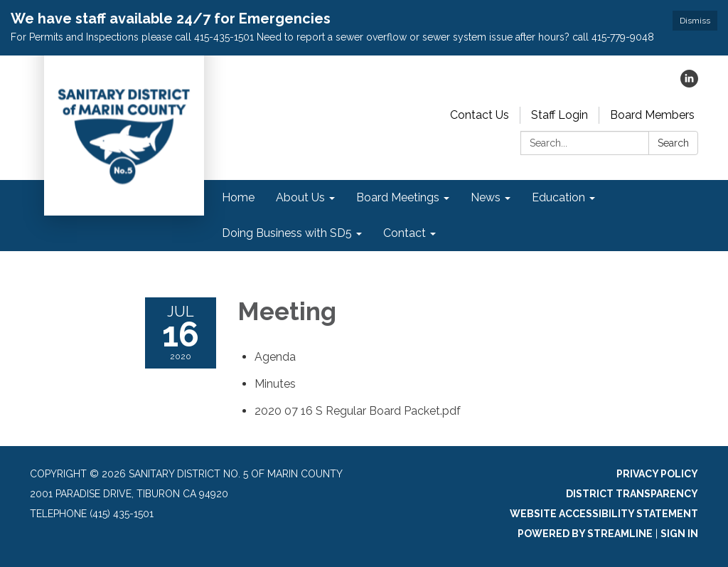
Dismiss (695, 21)
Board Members (652, 115)
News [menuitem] (486, 197)
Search (673, 143)
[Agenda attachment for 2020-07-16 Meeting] (275, 357)
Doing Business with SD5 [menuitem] (287, 233)
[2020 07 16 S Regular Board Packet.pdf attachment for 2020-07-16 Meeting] (358, 411)
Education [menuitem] (558, 197)
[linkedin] (689, 84)
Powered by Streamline (585, 534)
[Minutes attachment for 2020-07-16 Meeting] (275, 384)
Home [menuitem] (238, 197)
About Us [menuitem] (300, 197)
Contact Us (480, 115)
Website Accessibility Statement (604, 514)
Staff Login (560, 115)
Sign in (679, 534)
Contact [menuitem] (405, 233)
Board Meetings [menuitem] (398, 197)
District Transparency (632, 494)
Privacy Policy (657, 474)
